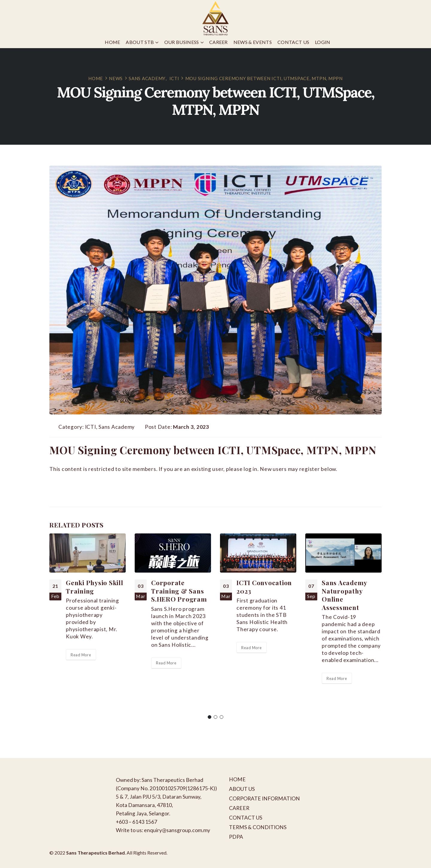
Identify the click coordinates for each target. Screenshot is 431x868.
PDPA (236, 837)
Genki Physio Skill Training (95, 586)
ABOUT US (242, 789)
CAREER (239, 808)
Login (323, 42)
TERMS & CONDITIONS (258, 827)
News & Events (253, 42)
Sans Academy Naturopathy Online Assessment (344, 595)
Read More (81, 655)
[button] (210, 717)
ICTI (91, 427)
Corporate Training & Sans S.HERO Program (179, 591)
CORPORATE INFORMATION (264, 798)
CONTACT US (246, 818)
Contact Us (293, 42)
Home (112, 42)
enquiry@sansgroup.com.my (177, 830)
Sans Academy (117, 427)
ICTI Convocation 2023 (264, 586)
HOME (237, 779)
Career (218, 42)
